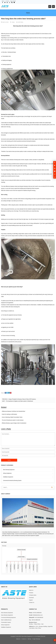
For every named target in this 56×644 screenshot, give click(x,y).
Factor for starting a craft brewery (9, 414)
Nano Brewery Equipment (7, 615)
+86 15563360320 (39, 617)
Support (31, 600)
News (28, 13)
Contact (7, 1)
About (3, 1)
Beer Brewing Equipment (9, 470)
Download (31, 598)
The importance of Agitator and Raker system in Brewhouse (19, 401)
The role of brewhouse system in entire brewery (13, 420)
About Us (31, 590)
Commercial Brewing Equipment (8, 617)
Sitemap (29, 639)
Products (31, 593)
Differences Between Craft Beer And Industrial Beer (14, 411)
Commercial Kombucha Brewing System (12, 480)
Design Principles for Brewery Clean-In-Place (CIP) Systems (22, 399)
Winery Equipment (7, 473)
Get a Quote (13, 1)
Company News (33, 595)
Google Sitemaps (36, 639)
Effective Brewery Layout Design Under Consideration (14, 423)
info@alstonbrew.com (37, 615)
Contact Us (32, 602)
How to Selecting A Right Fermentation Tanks (12, 417)
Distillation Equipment (8, 477)
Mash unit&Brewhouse (6, 620)
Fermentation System (6, 622)
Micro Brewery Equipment (7, 613)
